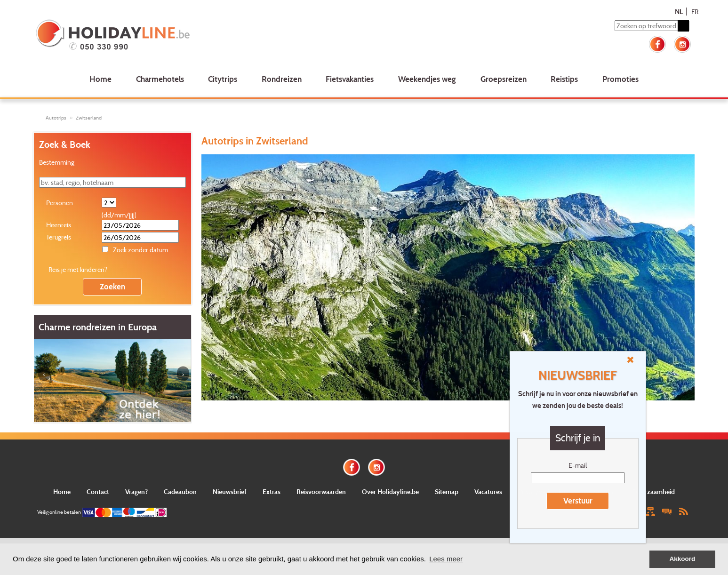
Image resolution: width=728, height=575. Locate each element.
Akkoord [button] (683, 559)
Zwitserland (89, 118)
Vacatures (488, 491)
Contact (98, 491)
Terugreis (59, 237)
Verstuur (578, 500)
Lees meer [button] (446, 559)
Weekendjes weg (427, 79)
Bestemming (57, 162)
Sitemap (447, 491)
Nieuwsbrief (230, 491)
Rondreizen (282, 79)
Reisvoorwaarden (321, 491)
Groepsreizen (504, 79)
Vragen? (136, 491)
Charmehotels (160, 79)
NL (679, 12)
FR (695, 12)
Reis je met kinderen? (78, 269)
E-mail (578, 465)
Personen (60, 203)
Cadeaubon (180, 491)
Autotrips (56, 118)
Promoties (620, 79)
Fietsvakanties (350, 79)
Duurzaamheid (654, 491)
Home (100, 79)
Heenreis (59, 225)
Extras (272, 491)
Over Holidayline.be (390, 491)
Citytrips (223, 79)
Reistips (564, 79)
